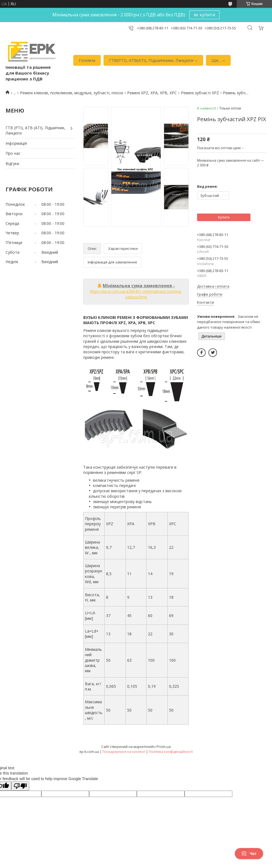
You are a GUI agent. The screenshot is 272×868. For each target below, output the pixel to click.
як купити (204, 15)
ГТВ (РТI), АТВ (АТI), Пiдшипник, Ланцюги (36, 130)
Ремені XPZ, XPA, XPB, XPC (152, 93)
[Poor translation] (20, 786)
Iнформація (16, 143)
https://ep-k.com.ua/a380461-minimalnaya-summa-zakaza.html (136, 294)
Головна (87, 60)
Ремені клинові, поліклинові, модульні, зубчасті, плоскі (72, 93)
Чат (249, 854)
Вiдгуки (12, 163)
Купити (224, 217)
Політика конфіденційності (171, 752)
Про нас (13, 153)
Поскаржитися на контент (124, 752)
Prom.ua (164, 747)
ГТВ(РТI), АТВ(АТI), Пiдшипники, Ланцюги (151, 60)
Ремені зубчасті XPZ (200, 93)
